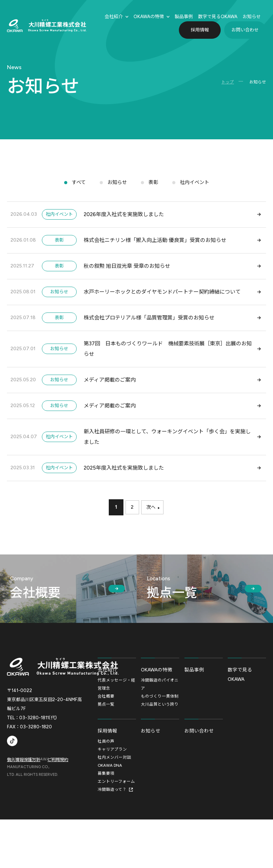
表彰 (153, 185)
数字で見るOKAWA (241, 716)
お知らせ (252, 17)
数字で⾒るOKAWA (218, 17)
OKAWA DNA (110, 813)
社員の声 (106, 788)
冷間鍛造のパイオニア (160, 727)
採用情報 (200, 30)
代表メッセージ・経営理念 (116, 727)
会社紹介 (114, 17)
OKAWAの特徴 (149, 17)
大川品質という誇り (160, 748)
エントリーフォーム (116, 830)
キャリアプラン (112, 796)
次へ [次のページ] (152, 548)
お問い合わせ (245, 30)
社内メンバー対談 (114, 804)
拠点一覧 (106, 748)
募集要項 (106, 821)
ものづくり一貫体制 (160, 739)
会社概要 (106, 739)
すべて (77, 185)
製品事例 (184, 17)
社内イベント (196, 185)
